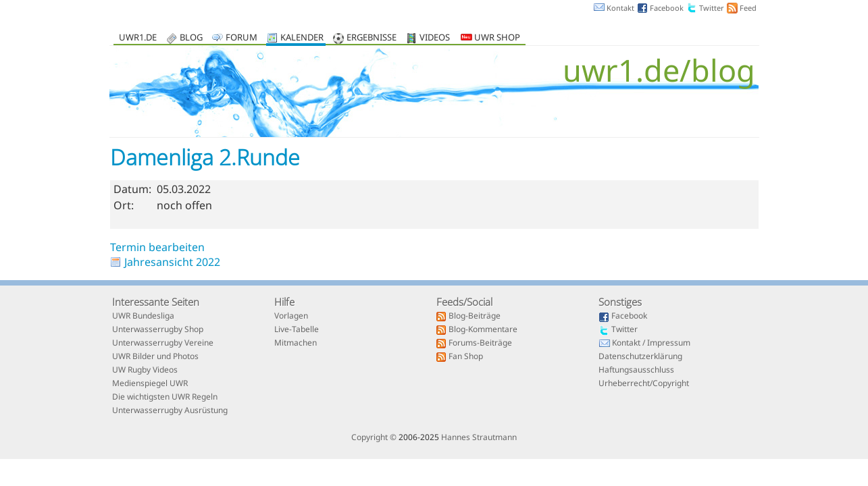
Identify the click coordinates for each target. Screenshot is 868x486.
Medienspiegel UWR (150, 384)
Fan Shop (466, 357)
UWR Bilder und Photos (155, 357)
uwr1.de (138, 38)
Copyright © (374, 437)
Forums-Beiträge (480, 344)
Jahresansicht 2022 (172, 262)
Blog (191, 38)
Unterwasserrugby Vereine (163, 344)
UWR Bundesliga (143, 317)
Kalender (302, 38)
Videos (435, 38)
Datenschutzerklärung (640, 357)
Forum (241, 38)
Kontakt (620, 8)
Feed (748, 8)
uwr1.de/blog (659, 70)
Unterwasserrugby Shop (158, 330)
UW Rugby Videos (145, 371)
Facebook (667, 8)
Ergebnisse (372, 38)
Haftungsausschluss (636, 371)
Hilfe (284, 302)
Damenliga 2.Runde (205, 157)
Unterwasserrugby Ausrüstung (170, 411)
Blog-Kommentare (483, 330)
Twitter (712, 8)
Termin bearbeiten (157, 247)
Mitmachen (296, 344)
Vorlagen (291, 317)
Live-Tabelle (297, 330)
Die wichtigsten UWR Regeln (165, 398)
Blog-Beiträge (475, 317)
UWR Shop (490, 38)
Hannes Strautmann (479, 437)
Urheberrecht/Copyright (644, 384)
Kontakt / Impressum (651, 344)
